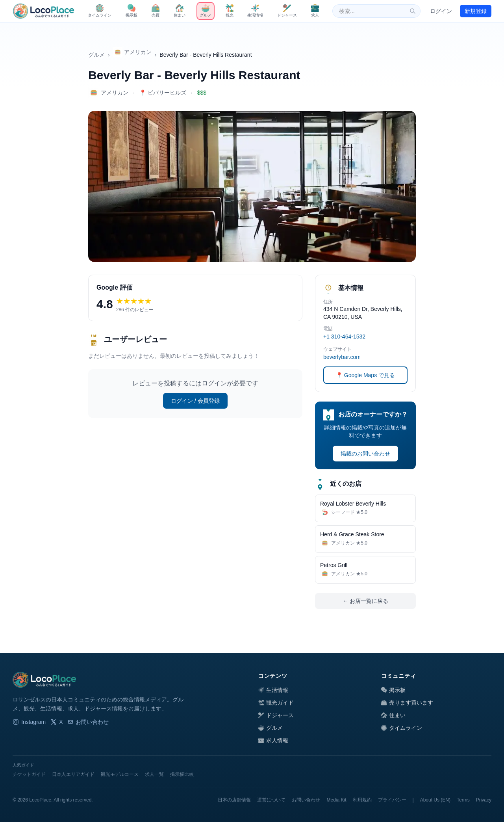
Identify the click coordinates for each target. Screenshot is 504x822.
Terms (463, 800)
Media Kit (336, 800)
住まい (393, 715)
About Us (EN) (435, 800)
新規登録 (476, 11)
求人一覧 (154, 774)
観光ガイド (276, 703)
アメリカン (132, 52)
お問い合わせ (88, 722)
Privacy (484, 800)
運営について (271, 800)
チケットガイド (29, 774)
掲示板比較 (182, 774)
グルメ (96, 55)
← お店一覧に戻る (365, 601)
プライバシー (392, 800)
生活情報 (273, 690)
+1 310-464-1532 (344, 337)
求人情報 (273, 740)
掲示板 (393, 690)
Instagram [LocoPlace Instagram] (29, 722)
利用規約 (362, 800)
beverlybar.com (342, 357)
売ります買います (407, 703)
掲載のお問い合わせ (365, 454)
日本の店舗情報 (234, 800)
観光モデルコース (120, 774)
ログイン (441, 11)
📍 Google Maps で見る (365, 375)
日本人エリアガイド (73, 774)
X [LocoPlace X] (57, 722)
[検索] (413, 11)
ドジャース (276, 715)
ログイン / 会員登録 (195, 401)
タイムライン (402, 728)
